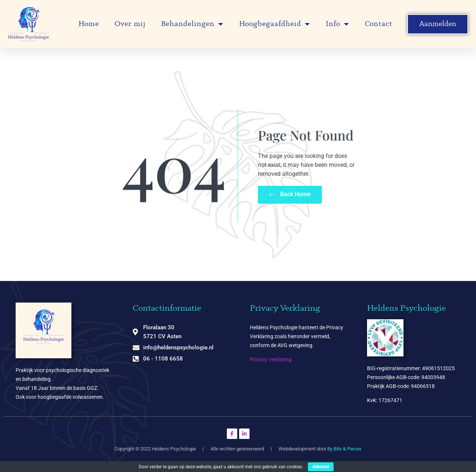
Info (337, 24)
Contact (379, 24)
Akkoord (321, 467)
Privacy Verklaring (271, 359)
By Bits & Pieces (344, 449)
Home (89, 24)
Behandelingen (192, 24)
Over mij (130, 24)
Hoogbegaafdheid (275, 24)
